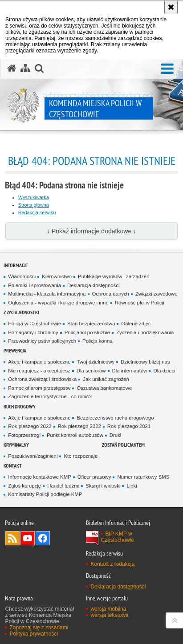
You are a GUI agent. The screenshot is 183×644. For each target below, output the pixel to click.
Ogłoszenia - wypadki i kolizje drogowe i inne (58, 303)
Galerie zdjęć (136, 324)
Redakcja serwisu (37, 212)
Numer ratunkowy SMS (143, 477)
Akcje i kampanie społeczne (39, 362)
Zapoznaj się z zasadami (39, 628)
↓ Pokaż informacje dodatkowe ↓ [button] (91, 231)
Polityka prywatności (34, 634)
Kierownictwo (57, 276)
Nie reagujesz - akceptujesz (39, 371)
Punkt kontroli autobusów (75, 435)
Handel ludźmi (63, 486)
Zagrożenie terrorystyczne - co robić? (50, 396)
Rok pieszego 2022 (79, 426)
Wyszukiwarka (34, 197)
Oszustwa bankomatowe (104, 388)
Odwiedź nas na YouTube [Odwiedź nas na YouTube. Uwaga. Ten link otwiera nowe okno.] (28, 538)
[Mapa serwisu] (25, 68)
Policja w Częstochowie (35, 324)
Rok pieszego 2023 (30, 426)
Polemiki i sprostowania (35, 285)
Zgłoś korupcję (24, 486)
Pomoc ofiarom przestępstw (39, 388)
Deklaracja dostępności (93, 285)
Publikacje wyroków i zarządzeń (114, 276)
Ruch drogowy (20, 406)
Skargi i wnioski (103, 486)
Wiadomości (22, 276)
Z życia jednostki (21, 312)
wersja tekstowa (109, 615)
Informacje (16, 265)
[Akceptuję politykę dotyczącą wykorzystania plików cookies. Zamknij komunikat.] (171, 7)
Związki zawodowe (157, 294)
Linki (132, 486)
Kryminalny (16, 445)
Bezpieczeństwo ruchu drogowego (115, 418)
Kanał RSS (12, 538)
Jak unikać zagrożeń (106, 379)
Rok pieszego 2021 (129, 426)
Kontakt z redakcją (112, 564)
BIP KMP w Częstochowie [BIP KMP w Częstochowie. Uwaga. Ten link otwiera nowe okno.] (117, 537)
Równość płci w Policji (140, 303)
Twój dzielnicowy (96, 362)
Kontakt (13, 466)
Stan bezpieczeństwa (91, 324)
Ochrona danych (111, 294)
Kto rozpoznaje (81, 456)
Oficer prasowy (94, 477)
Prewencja (15, 350)
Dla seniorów (91, 371)
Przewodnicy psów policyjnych (42, 341)
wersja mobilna (108, 609)
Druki (116, 435)
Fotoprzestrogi (24, 435)
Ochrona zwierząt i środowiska (42, 379)
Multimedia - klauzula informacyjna (47, 294)
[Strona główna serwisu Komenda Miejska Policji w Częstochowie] (12, 68)
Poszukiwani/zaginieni (33, 456)
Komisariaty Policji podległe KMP (45, 494)
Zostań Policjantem (123, 445)
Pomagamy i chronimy (33, 332)
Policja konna (98, 341)
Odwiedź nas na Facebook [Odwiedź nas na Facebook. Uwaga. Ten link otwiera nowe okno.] (43, 538)
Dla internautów (130, 371)
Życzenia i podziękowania (145, 332)
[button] (167, 69)
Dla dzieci (164, 371)
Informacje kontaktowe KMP (39, 477)
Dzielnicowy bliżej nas (145, 362)
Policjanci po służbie (87, 332)
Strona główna (34, 205)
